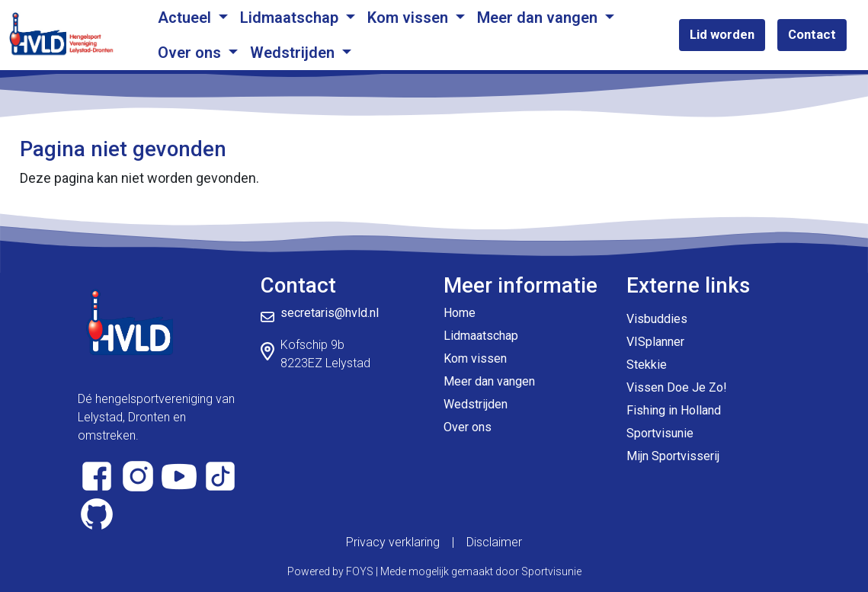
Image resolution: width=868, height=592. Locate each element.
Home (460, 313)
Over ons (191, 53)
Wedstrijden (294, 53)
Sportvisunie (660, 433)
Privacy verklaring (393, 542)
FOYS (360, 571)
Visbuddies (657, 319)
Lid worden (722, 34)
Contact (812, 34)
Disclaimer (494, 542)
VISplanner (655, 342)
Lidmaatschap (291, 18)
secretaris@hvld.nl (330, 313)
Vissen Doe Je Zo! (677, 387)
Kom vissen (410, 18)
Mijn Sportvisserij (673, 456)
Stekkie (647, 365)
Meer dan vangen (539, 18)
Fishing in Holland (674, 410)
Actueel (186, 18)
